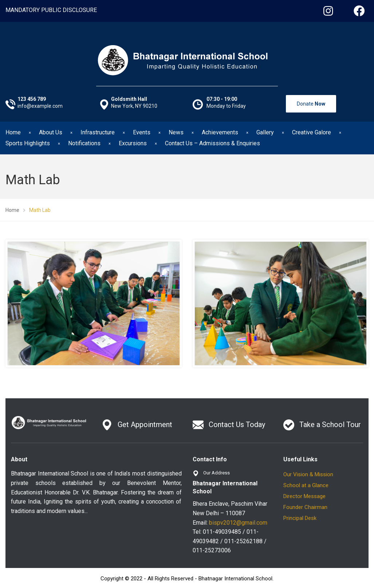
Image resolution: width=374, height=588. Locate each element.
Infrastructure (98, 132)
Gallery (265, 132)
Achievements (220, 132)
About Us (51, 132)
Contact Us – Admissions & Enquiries (212, 143)
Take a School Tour (330, 425)
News (176, 132)
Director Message (304, 496)
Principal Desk (300, 518)
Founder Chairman (305, 507)
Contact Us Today (237, 425)
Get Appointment (145, 425)
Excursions (133, 143)
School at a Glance (306, 485)
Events (142, 132)
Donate (311, 104)
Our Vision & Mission (308, 474)
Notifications (84, 143)
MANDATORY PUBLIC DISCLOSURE (51, 10)
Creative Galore (312, 132)
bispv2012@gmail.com (238, 523)
